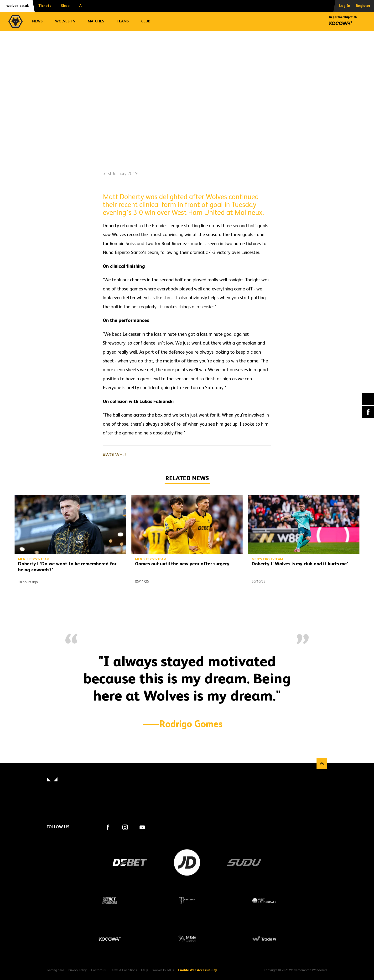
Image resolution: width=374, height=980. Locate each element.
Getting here (55, 970)
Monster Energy (187, 901)
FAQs (145, 970)
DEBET (130, 862)
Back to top (322, 763)
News (37, 21)
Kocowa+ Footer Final (110, 939)
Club (146, 21)
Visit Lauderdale (264, 901)
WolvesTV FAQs (163, 970)
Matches (96, 21)
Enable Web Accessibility (197, 970)
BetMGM (110, 901)
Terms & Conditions (123, 970)
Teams (123, 21)
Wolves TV (65, 21)
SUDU (244, 862)
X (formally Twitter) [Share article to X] (368, 399)
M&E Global (187, 939)
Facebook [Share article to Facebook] (368, 412)
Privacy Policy (78, 970)
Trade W (264, 939)
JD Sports (187, 862)
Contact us (98, 970)
